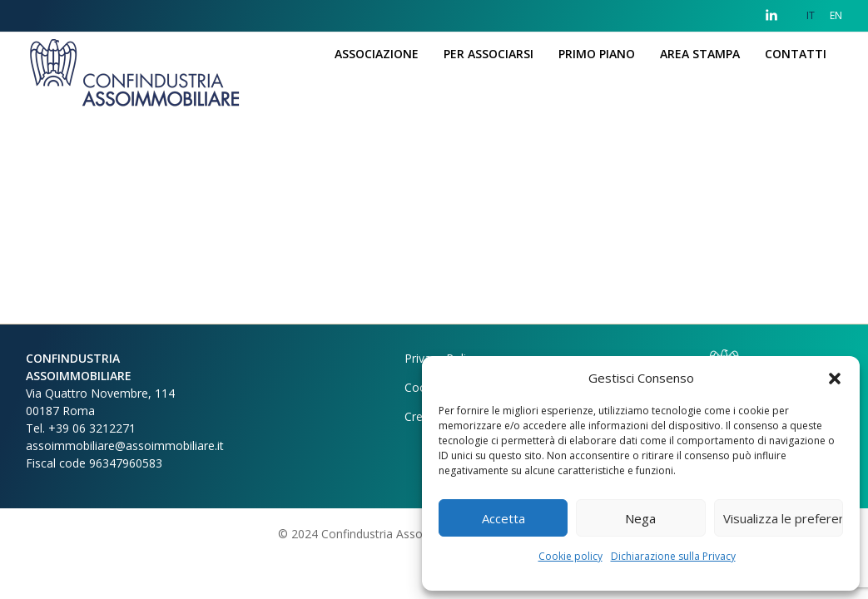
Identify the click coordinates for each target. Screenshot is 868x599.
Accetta (503, 518)
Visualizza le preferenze (783, 518)
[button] (835, 378)
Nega (640, 518)
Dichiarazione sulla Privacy (673, 556)
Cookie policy (570, 556)
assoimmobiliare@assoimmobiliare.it (125, 446)
